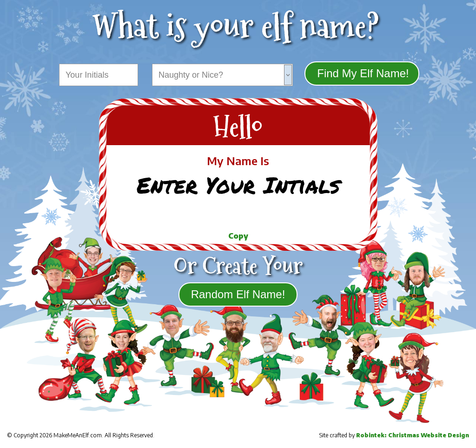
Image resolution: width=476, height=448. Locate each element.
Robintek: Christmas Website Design (413, 435)
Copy (238, 236)
